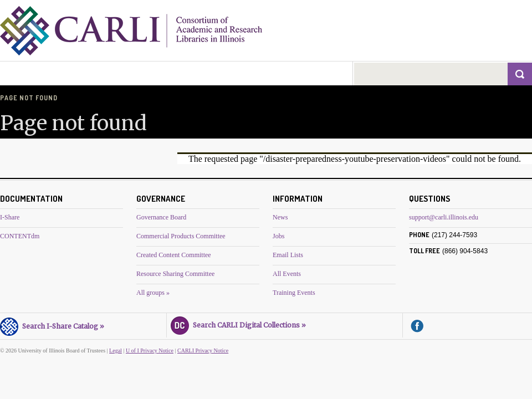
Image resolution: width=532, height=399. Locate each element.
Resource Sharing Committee (175, 274)
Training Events (294, 293)
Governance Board (161, 217)
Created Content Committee (174, 255)
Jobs (278, 236)
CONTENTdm (20, 236)
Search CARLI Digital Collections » (238, 324)
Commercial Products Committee (181, 236)
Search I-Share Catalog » (52, 325)
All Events (287, 274)
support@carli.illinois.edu (444, 217)
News (280, 217)
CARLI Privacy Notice (203, 351)
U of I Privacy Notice (150, 351)
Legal (116, 351)
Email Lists (288, 255)
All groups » (153, 293)
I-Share (10, 217)
